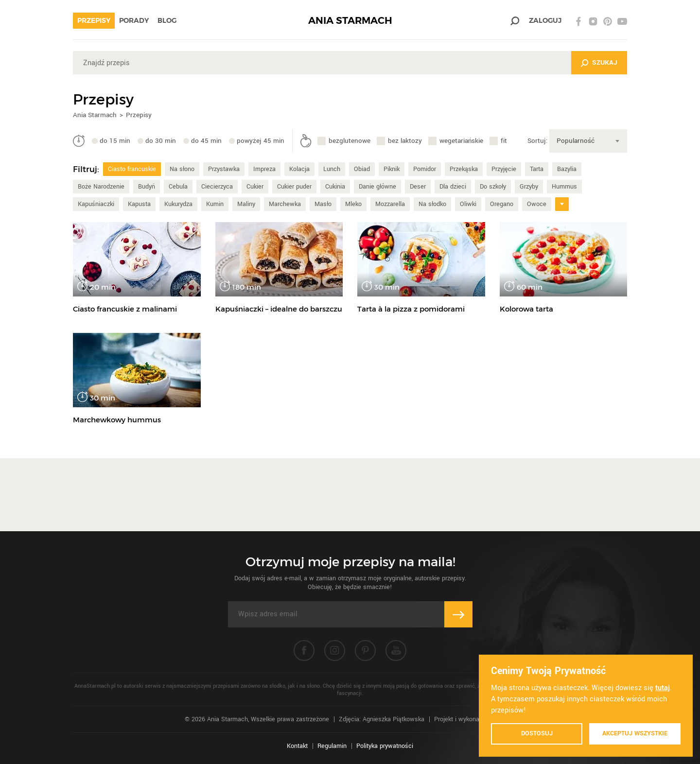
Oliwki (468, 204)
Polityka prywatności (385, 746)
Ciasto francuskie (132, 169)
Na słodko (432, 204)
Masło (323, 204)
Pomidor (425, 169)
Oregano (502, 204)
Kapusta (139, 204)
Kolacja (299, 169)
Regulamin (332, 746)
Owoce (537, 204)
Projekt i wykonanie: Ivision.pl (475, 719)
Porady (134, 20)
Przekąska (464, 169)
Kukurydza (178, 204)
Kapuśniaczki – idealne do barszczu (279, 309)
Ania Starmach (95, 115)
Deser (418, 187)
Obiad (362, 169)
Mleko (353, 204)
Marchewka (285, 204)
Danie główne (377, 187)
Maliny (246, 204)
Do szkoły (493, 187)
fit (504, 141)
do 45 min (206, 141)
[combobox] (588, 141)
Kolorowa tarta (526, 309)
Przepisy (94, 20)
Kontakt (297, 746)
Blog (167, 20)
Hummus (564, 187)
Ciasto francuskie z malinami (125, 309)
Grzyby (529, 187)
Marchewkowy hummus (117, 420)
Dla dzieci (453, 187)
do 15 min (115, 141)
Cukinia (335, 187)
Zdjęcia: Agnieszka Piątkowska (382, 719)
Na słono (182, 169)
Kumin (215, 204)
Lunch (332, 169)
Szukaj (605, 62)
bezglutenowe (350, 141)
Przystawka (224, 169)
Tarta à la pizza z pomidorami (411, 309)
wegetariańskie (461, 141)
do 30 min (161, 141)
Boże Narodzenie (101, 187)
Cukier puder (294, 187)
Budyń (147, 187)
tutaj (663, 688)
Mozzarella (390, 204)
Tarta (537, 169)
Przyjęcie (504, 169)
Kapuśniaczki (96, 204)
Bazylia (567, 169)
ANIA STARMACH (350, 21)
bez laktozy (405, 141)
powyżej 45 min (261, 141)
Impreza (264, 169)
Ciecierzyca (217, 187)
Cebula (178, 187)
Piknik (392, 169)
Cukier (255, 187)
